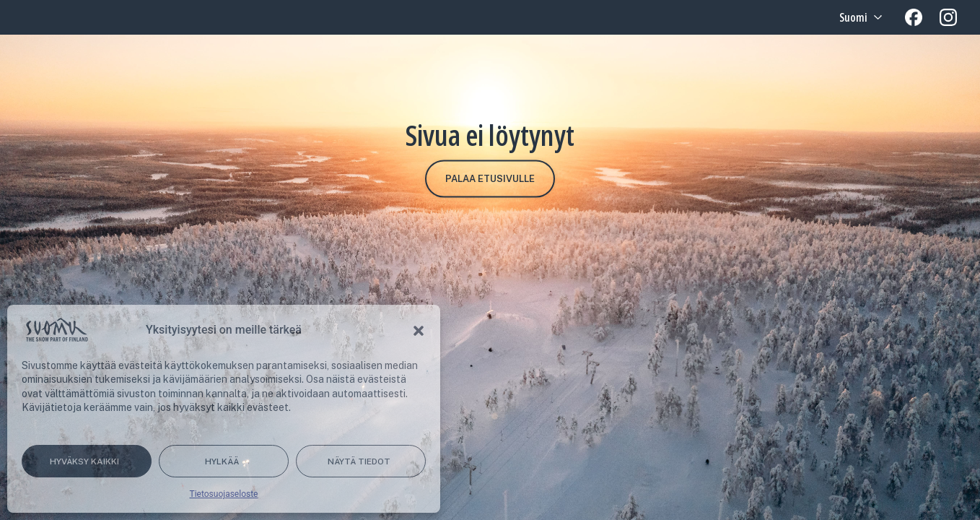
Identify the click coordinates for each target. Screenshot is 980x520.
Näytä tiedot (359, 461)
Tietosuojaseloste (224, 494)
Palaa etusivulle (490, 179)
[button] (419, 330)
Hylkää (222, 461)
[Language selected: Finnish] (859, 17)
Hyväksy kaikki (84, 461)
